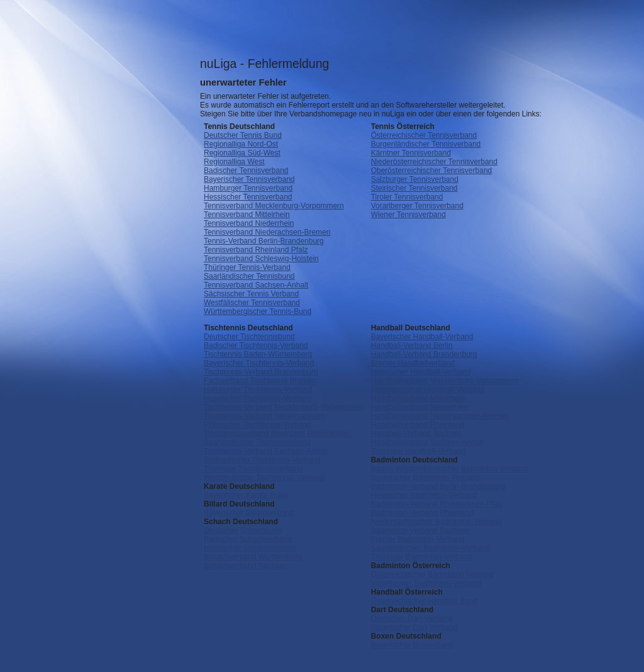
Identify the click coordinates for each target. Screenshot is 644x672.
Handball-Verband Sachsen (417, 434)
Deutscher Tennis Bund (243, 135)
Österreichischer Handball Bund (424, 601)
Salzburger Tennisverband (415, 179)
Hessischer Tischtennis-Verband (258, 398)
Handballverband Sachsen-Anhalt (427, 442)
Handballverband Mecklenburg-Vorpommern (445, 381)
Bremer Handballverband (413, 363)
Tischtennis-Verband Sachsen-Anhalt (266, 451)
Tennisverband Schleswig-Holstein (261, 259)
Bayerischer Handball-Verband (422, 337)
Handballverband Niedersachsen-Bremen (440, 416)
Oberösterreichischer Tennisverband (432, 171)
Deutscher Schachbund (243, 530)
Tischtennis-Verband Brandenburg (261, 372)
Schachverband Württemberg (253, 557)
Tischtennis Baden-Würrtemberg (258, 354)
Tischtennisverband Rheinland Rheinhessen (277, 434)
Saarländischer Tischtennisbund (257, 442)
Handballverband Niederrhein (420, 407)
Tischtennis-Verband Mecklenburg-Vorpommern (284, 407)
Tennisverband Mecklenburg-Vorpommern (274, 206)
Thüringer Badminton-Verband (422, 557)
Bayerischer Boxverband (412, 645)
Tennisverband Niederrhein (249, 223)
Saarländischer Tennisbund (249, 276)
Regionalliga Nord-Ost (241, 144)
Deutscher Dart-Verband (412, 619)
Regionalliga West (234, 162)
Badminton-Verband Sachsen (420, 530)
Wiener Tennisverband (408, 215)
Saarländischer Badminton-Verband (430, 548)
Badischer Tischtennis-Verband (256, 345)
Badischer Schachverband (248, 539)
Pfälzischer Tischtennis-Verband (258, 425)
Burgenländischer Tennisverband (426, 144)
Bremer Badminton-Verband (418, 539)
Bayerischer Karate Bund (246, 495)
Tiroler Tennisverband (407, 197)
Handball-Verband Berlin (412, 345)
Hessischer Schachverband (250, 548)
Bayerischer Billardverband (249, 513)
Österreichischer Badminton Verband (433, 574)
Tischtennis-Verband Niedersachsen (264, 416)
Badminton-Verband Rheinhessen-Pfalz (437, 504)
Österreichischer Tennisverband (424, 135)
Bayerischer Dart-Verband (414, 627)
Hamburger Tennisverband (248, 188)
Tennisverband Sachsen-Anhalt (256, 285)
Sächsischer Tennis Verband (251, 294)
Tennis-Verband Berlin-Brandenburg (264, 241)
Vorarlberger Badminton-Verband (426, 583)
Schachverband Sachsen (246, 566)
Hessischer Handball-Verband (421, 372)
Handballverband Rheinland (418, 425)
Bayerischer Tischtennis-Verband (259, 363)
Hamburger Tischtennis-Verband (258, 389)
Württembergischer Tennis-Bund (258, 311)
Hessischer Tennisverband (248, 197)
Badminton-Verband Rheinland (422, 513)
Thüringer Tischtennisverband (253, 469)
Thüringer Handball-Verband (419, 451)
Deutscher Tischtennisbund (249, 337)
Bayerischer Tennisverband (249, 179)
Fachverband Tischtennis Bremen (260, 381)
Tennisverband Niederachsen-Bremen (267, 232)
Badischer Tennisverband (246, 171)
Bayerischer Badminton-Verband (425, 478)
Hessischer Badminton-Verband (424, 495)
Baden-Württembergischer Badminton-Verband (449, 469)
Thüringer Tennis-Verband (247, 267)
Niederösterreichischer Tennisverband (434, 162)
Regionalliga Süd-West (242, 153)
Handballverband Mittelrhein (418, 398)
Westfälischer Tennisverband (252, 303)
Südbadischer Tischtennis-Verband (262, 460)
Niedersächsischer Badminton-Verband (436, 522)
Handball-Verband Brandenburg (424, 354)
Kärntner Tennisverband (411, 153)
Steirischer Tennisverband (414, 188)
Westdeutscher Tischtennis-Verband (264, 478)
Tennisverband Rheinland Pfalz (256, 250)
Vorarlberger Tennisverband (417, 206)
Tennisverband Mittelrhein (247, 215)
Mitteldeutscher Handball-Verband (428, 389)
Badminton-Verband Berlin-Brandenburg (438, 486)
